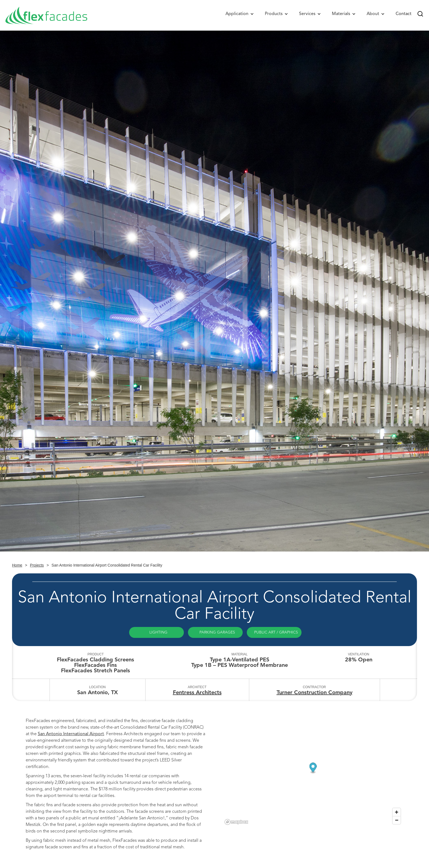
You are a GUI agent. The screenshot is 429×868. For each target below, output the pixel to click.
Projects (37, 565)
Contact (404, 14)
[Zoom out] (397, 820)
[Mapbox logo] (236, 822)
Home (17, 565)
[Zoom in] (397, 812)
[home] (47, 15)
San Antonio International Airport (71, 734)
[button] (240, 14)
